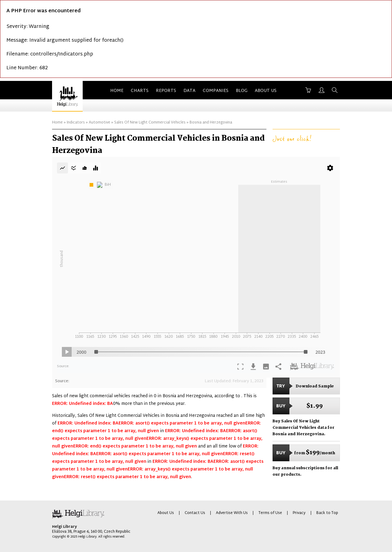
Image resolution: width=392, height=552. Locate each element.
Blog (242, 91)
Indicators (76, 123)
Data (189, 91)
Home (117, 91)
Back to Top (327, 513)
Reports (166, 91)
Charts (140, 91)
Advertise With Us (232, 513)
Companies (216, 91)
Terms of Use (270, 513)
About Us (266, 91)
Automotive (100, 123)
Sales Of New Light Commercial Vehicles (150, 123)
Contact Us (195, 513)
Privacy (299, 513)
